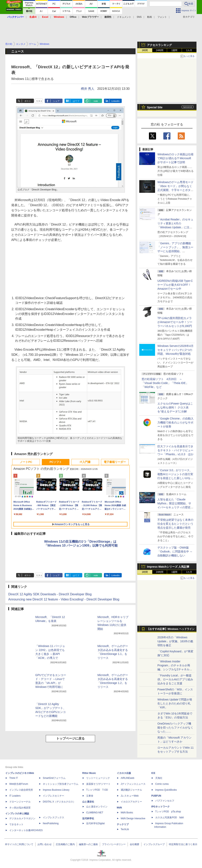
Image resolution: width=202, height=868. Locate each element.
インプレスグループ (154, 844)
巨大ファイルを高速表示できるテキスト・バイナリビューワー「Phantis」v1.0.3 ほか (175, 450)
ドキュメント (124, 17)
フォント (162, 17)
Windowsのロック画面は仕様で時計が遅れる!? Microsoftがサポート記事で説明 (175, 158)
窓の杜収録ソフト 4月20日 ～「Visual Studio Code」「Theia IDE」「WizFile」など (165, 383)
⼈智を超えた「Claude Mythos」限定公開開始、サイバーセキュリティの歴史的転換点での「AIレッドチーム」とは (175, 507)
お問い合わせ (45, 844)
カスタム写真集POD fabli (169, 817)
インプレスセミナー (53, 796)
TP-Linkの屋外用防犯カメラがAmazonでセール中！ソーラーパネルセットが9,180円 (175, 322)
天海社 (159, 778)
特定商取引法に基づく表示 (183, 844)
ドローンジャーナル (20, 802)
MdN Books (127, 813)
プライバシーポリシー (114, 844)
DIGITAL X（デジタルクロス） (59, 802)
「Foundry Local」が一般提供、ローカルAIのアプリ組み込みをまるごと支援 (175, 679)
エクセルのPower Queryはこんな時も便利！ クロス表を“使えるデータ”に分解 (175, 407)
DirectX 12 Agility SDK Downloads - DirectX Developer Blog (50, 594)
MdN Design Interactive (133, 818)
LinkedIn (116, 101)
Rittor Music (89, 773)
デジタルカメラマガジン (22, 818)
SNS (139, 17)
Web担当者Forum (19, 784)
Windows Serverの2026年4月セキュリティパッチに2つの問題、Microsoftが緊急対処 (175, 350)
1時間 (145, 50)
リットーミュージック (98, 778)
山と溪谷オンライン (97, 807)
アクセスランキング (159, 45)
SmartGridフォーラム (54, 778)
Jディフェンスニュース (133, 784)
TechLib (125, 829)
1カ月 (189, 50)
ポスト (28, 101)
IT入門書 (85, 462)
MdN (119, 808)
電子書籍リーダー (115, 462)
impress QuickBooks (166, 790)
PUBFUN (156, 796)
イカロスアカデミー (131, 802)
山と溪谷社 (88, 802)
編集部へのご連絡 (88, 844)
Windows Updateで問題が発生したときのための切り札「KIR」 (175, 703)
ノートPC (26, 462)
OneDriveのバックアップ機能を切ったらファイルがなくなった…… (175, 728)
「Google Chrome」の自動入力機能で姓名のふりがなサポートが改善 (175, 422)
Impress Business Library (56, 790)
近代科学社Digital (95, 823)
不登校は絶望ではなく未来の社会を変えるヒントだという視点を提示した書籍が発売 (175, 524)
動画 (150, 17)
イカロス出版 (124, 773)
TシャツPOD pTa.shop (168, 812)
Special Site (155, 107)
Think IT (14, 778)
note (96, 101)
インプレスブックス (53, 817)
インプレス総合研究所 (21, 790)
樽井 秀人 (88, 89)
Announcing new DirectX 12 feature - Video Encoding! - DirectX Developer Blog (64, 599)
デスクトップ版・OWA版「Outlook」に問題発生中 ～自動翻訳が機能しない (175, 552)
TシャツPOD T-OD (97, 790)
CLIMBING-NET (95, 813)
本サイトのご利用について (19, 844)
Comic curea (162, 784)
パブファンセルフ (165, 801)
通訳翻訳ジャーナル (131, 790)
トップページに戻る (70, 738)
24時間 (159, 50)
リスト (39, 101)
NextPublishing (51, 823)
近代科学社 (88, 818)
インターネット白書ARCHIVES (26, 830)
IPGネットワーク (160, 807)
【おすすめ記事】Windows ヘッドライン (171, 629)
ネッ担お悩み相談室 (20, 808)
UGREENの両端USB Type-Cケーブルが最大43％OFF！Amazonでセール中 (175, 285)
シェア (56, 101)
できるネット (16, 824)
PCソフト (56, 462)
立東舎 (90, 796)
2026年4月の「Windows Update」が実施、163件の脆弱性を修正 (175, 641)
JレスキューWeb (130, 796)
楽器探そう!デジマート (98, 784)
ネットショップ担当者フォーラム (61, 784)
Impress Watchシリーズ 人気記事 (168, 567)
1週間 (174, 50)
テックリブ (123, 824)
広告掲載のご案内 (65, 844)
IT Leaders (15, 796)
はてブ (76, 101)
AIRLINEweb (128, 778)
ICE (153, 773)
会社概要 (135, 844)
